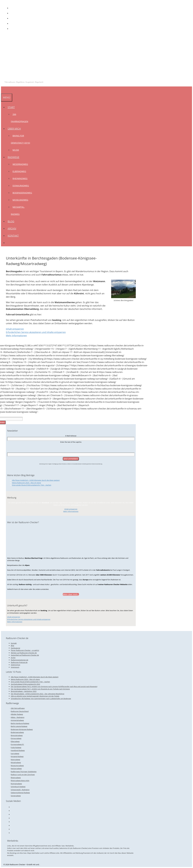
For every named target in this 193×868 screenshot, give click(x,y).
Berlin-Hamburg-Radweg (20, 723)
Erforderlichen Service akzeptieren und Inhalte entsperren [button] (36, 332)
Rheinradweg (20, 179)
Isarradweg (15, 754)
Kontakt (13, 236)
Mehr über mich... (71, 594)
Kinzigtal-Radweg (17, 756)
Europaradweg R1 (17, 744)
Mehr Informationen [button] (16, 335)
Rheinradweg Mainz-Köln (20, 781)
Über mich (15, 129)
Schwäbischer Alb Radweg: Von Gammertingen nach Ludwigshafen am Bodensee (41, 699)
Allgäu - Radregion (18, 717)
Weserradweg (20, 164)
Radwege (14, 157)
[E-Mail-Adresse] (71, 439)
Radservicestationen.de (20, 660)
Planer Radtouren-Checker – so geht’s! (25, 650)
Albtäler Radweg (17, 714)
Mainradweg (15, 760)
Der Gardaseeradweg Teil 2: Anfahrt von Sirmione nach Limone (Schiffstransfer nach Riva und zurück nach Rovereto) (54, 686)
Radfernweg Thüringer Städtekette (24, 772)
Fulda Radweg (16, 747)
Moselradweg (20, 200)
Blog (11, 221)
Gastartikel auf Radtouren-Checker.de (25, 655)
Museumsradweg (17, 766)
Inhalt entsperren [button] (15, 329)
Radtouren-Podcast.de (19, 662)
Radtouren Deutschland (20, 711)
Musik (16, 150)
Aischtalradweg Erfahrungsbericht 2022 (25, 684)
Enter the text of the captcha (71, 442)
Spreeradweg (16, 796)
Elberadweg (19, 171)
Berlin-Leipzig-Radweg (19, 726)
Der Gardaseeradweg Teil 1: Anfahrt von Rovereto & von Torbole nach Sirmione (40, 689)
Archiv (12, 228)
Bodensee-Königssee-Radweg (22, 729)
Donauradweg (21, 186)
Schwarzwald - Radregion (20, 790)
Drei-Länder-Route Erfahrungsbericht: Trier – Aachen (32, 485)
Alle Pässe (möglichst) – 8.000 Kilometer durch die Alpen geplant (36, 480)
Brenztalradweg (17, 735)
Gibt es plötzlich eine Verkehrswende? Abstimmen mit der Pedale (35, 696)
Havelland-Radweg (18, 750)
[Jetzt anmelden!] (71, 459)
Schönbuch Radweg (18, 787)
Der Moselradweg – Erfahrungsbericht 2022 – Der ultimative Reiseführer (38, 694)
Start (12, 107)
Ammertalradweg (17, 720)
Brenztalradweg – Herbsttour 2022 (24, 691)
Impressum (15, 667)
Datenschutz (16, 665)
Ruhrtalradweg (16, 784)
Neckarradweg (16, 769)
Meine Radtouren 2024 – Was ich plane (27, 483)
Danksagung (15, 648)
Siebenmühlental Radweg (20, 793)
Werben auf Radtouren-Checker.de (24, 653)
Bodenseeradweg (22, 193)
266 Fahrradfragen (18, 708)
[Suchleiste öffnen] (3, 90)
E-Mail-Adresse (71, 436)
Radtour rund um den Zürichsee (23, 775)
